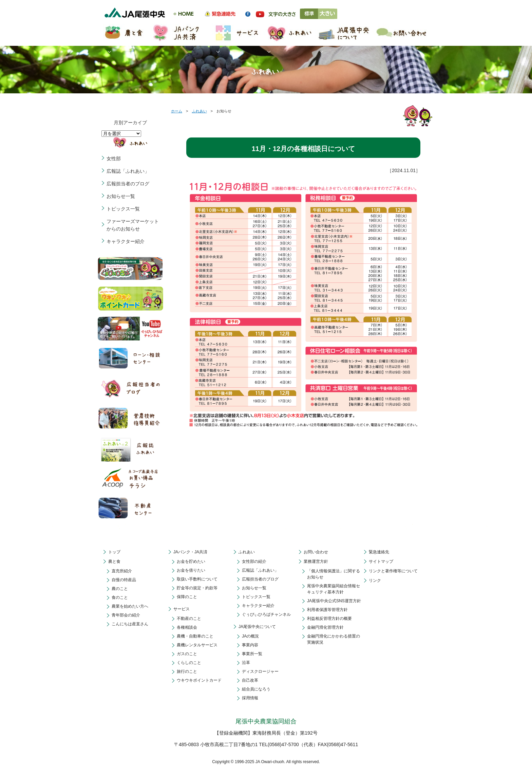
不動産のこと (189, 619)
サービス (182, 609)
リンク (375, 580)
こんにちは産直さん (130, 624)
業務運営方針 (316, 561)
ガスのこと (187, 654)
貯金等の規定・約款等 (197, 588)
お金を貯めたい (191, 561)
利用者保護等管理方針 (327, 610)
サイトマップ (381, 561)
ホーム (177, 111)
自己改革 (250, 680)
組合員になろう (256, 689)
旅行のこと (187, 671)
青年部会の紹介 (126, 615)
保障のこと (187, 597)
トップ (114, 552)
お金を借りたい (191, 570)
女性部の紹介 (254, 561)
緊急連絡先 (379, 552)
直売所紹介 (122, 571)
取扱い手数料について (197, 579)
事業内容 (250, 645)
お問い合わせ (316, 552)
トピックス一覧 (123, 209)
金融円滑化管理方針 (325, 627)
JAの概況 (250, 636)
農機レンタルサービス (197, 645)
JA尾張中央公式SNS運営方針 (334, 601)
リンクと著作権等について (393, 571)
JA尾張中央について (257, 627)
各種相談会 (187, 627)
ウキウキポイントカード (199, 680)
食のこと (120, 597)
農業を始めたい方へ (130, 606)
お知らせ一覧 (121, 196)
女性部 (114, 159)
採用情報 (250, 698)
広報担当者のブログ (128, 184)
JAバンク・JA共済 (190, 552)
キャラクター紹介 (126, 241)
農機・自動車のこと (195, 636)
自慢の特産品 (124, 580)
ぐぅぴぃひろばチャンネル (266, 614)
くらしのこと (189, 663)
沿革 (246, 663)
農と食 (114, 561)
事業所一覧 (252, 654)
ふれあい (199, 111)
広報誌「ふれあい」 (128, 171)
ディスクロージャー (260, 671)
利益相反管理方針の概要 (329, 619)
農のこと (120, 589)
